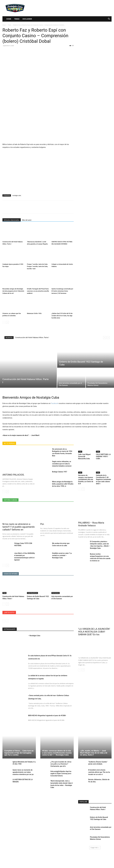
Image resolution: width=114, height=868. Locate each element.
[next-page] (7, 322)
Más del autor (27, 220)
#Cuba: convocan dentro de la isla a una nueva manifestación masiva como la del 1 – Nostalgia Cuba (57, 750)
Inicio (4, 25)
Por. (42, 523)
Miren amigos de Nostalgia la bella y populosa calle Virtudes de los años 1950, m (62, 481)
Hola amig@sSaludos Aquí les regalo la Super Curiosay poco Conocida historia (60, 770)
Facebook (54, 403)
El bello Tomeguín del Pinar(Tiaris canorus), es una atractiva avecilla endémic (38, 291)
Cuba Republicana (32, 590)
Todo (9, 25)
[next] (108, 338)
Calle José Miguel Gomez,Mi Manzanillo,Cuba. (84, 456)
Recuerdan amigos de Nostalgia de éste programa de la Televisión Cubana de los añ (13, 291)
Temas (17, 19)
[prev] (105, 338)
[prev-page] (4, 322)
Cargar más (95, 843)
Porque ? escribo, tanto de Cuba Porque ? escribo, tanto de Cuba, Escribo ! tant (37, 266)
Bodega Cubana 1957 (59, 469)
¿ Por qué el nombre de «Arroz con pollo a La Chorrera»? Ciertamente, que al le (62, 761)
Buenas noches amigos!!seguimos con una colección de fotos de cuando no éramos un (100, 552)
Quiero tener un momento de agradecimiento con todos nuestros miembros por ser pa (24, 769)
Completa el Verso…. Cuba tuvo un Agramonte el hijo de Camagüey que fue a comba (19, 750)
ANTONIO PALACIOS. (13, 475)
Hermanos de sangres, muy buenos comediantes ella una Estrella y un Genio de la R (86, 478)
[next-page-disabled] (7, 618)
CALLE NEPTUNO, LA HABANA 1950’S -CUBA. (103, 456)
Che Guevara (56, 590)
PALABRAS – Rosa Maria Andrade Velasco (91, 522)
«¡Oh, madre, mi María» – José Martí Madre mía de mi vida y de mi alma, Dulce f (94, 750)
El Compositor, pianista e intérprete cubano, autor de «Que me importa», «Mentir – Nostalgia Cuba (101, 542)
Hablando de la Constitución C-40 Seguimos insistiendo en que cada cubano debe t (103, 478)
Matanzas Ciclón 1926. (34, 313)
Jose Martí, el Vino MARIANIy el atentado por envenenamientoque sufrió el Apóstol (24, 555)
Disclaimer (27, 19)
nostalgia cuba (17, 195)
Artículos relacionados (12, 220)
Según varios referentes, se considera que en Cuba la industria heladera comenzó (62, 461)
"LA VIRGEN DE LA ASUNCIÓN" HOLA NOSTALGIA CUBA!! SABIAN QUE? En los (94, 629)
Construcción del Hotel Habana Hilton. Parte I (32, 337)
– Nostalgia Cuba (38, 632)
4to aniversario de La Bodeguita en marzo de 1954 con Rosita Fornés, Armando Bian (62, 451)
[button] (109, 19)
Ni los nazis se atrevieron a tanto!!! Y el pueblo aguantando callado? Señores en (19, 526)
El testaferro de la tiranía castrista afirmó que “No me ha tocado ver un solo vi (100, 769)
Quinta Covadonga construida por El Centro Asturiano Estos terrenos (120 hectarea (62, 291)
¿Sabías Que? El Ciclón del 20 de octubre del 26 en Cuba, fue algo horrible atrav (62, 316)
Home (9, 19)
